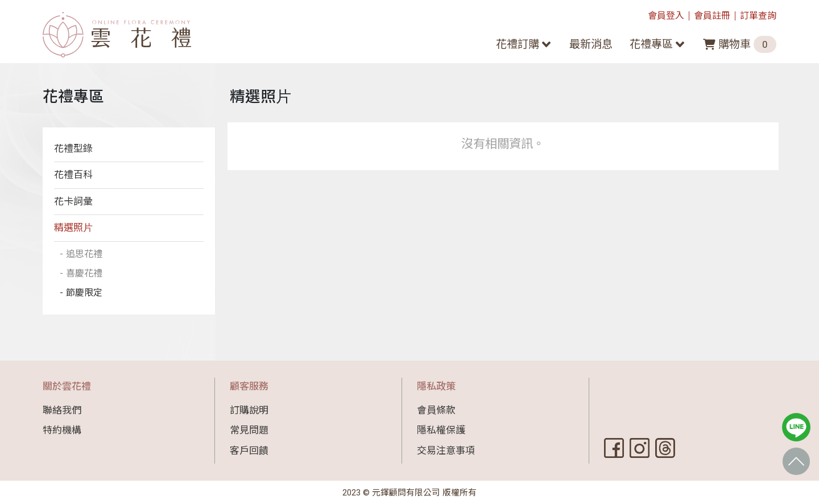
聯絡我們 (62, 410)
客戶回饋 (249, 451)
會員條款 (436, 410)
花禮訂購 (518, 44)
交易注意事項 (446, 451)
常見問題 (249, 430)
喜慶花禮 (85, 274)
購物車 (740, 44)
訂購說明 (249, 410)
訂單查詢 (758, 16)
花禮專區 (651, 44)
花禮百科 (73, 175)
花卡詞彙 (73, 201)
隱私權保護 (441, 430)
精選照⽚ (73, 228)
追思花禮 (85, 254)
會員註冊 (712, 16)
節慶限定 (85, 295)
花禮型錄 (73, 148)
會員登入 (666, 16)
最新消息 (591, 44)
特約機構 (62, 430)
